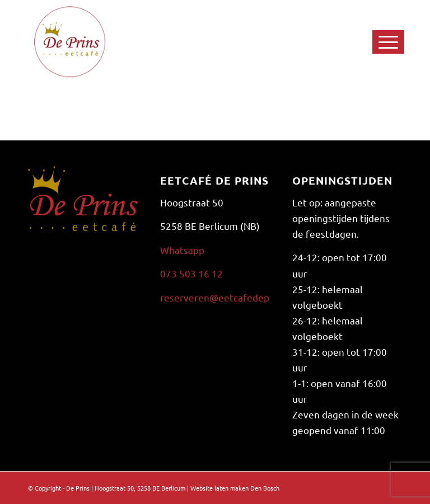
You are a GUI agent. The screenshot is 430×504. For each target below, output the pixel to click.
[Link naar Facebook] (360, 486)
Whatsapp (182, 250)
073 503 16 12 (191, 273)
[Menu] (372, 42)
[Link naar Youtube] (377, 486)
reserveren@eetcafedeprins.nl (228, 297)
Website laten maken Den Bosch (235, 488)
